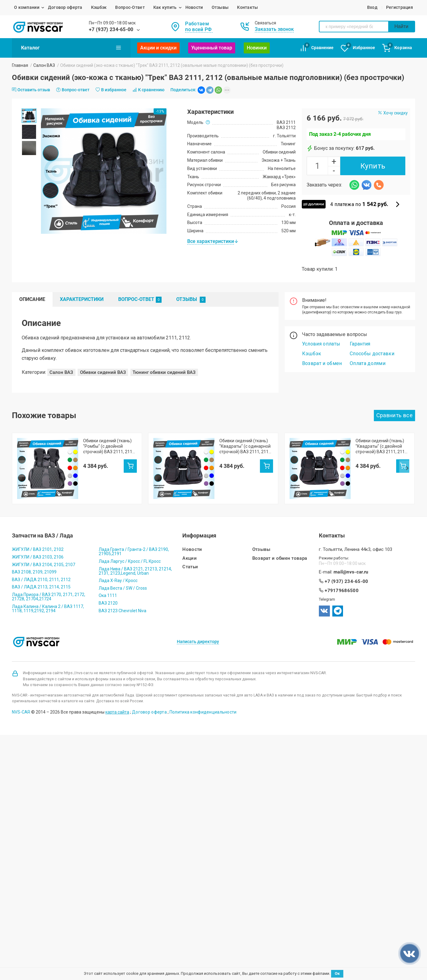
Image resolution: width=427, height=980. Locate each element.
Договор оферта (65, 7)
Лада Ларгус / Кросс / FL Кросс (130, 535)
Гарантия (360, 344)
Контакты (247, 7)
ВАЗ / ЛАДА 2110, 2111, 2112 (41, 554)
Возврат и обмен (322, 363)
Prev (20, 455)
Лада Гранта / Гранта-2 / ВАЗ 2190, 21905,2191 (134, 526)
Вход (372, 7)
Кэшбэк (99, 7)
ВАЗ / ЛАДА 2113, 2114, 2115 (41, 561)
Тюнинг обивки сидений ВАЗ (164, 372)
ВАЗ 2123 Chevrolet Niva (122, 585)
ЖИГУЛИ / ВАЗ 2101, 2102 (38, 523)
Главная (20, 65)
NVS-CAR (21, 686)
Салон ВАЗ (44, 65)
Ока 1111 (108, 570)
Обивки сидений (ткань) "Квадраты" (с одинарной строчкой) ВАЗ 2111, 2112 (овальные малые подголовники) (245, 446)
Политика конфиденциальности (203, 686)
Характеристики (82, 299)
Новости (194, 7)
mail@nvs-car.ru (351, 546)
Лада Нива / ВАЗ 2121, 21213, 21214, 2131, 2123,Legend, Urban (135, 545)
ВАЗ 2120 (108, 577)
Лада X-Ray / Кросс (118, 555)
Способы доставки (372, 354)
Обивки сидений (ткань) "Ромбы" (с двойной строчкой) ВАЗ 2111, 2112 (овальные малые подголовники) (109, 446)
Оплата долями (368, 363)
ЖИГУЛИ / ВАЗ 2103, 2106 (38, 531)
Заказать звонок (274, 29)
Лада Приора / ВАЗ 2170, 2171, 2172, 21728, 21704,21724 (49, 571)
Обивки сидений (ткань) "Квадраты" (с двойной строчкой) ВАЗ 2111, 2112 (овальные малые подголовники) (381, 446)
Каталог (71, 48)
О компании (27, 7)
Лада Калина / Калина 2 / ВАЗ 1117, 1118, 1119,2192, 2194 (48, 583)
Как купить (165, 7)
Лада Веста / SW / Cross (123, 562)
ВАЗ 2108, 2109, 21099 (34, 546)
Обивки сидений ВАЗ (103, 372)
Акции (190, 532)
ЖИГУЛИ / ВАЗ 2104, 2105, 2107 (44, 539)
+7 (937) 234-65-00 (111, 29)
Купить (373, 166)
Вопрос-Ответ (130, 7)
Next (407, 455)
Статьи (190, 541)
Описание (32, 299)
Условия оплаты (321, 344)
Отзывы (220, 7)
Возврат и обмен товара (280, 532)
